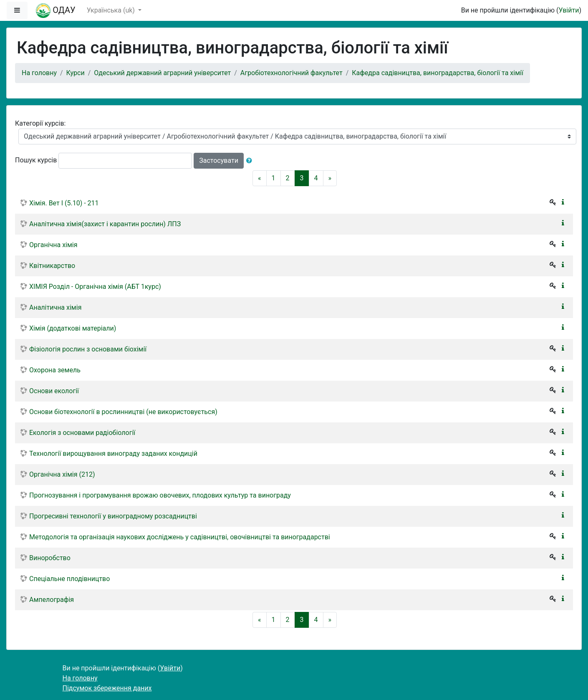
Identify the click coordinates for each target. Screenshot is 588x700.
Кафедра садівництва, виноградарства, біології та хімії (438, 73)
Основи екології (54, 391)
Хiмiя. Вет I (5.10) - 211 (64, 203)
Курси (76, 73)
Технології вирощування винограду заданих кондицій (113, 454)
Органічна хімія (53, 245)
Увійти (569, 10)
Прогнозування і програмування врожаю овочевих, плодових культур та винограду (160, 495)
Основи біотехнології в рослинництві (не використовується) (123, 412)
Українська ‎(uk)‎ (112, 10)
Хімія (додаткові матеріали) (73, 328)
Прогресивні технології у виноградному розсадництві (113, 516)
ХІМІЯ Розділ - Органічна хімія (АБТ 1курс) (95, 287)
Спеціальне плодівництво (69, 579)
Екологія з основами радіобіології (82, 433)
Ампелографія (52, 600)
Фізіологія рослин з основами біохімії (88, 349)
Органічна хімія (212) (62, 474)
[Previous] (260, 178)
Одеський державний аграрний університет (162, 73)
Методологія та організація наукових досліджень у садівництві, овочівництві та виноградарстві (180, 537)
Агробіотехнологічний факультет (291, 73)
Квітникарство (52, 266)
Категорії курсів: (40, 123)
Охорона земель (55, 370)
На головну (39, 73)
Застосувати (219, 160)
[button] (251, 161)
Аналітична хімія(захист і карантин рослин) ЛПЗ (105, 224)
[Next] (330, 178)
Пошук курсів (36, 160)
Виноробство (50, 558)
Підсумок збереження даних (107, 688)
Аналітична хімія (55, 307)
